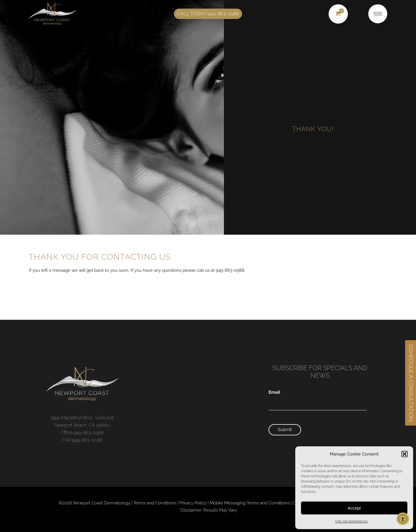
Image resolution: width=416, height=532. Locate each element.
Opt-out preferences (351, 521)
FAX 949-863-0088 (82, 440)
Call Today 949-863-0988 (208, 14)
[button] (405, 454)
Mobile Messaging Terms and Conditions (250, 503)
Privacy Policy (193, 503)
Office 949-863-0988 (82, 433)
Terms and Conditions (155, 503)
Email (274, 392)
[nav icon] (378, 14)
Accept (354, 508)
